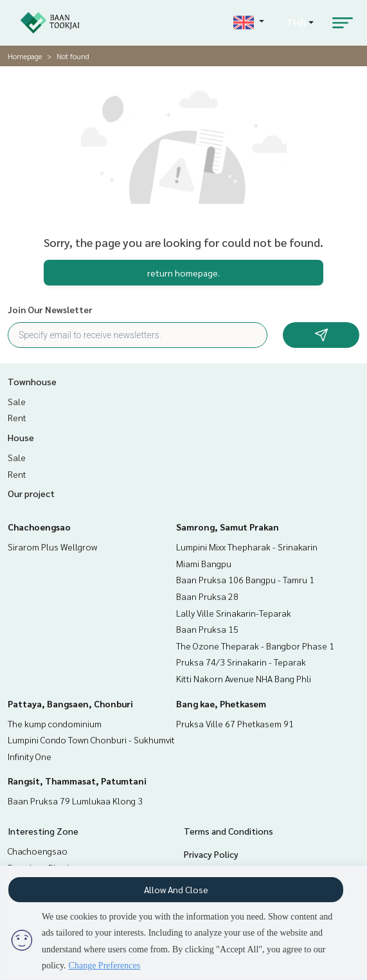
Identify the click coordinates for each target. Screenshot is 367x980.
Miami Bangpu (204, 563)
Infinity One (30, 756)
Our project (31, 493)
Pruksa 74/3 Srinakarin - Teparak (241, 662)
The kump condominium (55, 723)
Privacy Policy (211, 854)
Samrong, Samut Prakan (228, 527)
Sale (17, 401)
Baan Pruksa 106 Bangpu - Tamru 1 (245, 579)
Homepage (25, 56)
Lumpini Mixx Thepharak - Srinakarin (247, 547)
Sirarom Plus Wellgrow (52, 547)
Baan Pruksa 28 (207, 596)
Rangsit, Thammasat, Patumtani (77, 781)
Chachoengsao (39, 527)
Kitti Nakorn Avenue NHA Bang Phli (244, 678)
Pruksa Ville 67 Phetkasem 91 (235, 723)
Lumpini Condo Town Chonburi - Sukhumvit (91, 740)
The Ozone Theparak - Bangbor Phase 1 (255, 646)
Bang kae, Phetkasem (221, 703)
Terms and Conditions (228, 831)
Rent (17, 417)
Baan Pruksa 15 (207, 629)
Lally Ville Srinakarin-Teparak (234, 613)
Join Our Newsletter (50, 309)
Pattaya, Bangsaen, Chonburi (70, 703)
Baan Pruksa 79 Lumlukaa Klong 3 (75, 801)
